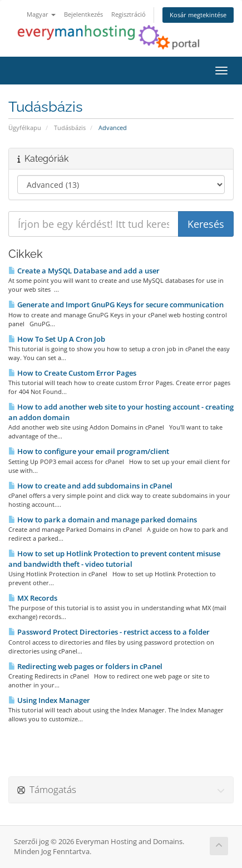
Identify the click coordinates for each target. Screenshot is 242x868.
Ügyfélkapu (25, 128)
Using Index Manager (49, 700)
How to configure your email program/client (89, 451)
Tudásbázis (70, 128)
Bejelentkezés (83, 14)
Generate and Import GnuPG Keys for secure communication (116, 305)
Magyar (41, 14)
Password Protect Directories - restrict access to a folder (109, 632)
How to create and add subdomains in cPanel (90, 486)
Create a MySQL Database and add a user (84, 271)
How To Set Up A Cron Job (57, 339)
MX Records (33, 598)
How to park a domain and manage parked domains (103, 520)
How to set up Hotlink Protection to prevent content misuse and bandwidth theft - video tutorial (114, 559)
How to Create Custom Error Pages (72, 373)
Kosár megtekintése (198, 15)
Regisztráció (129, 14)
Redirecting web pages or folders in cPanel (85, 666)
